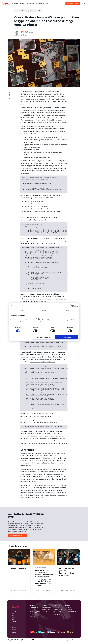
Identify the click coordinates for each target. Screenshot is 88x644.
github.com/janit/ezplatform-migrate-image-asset (37, 416)
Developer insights (36, 11)
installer (57, 168)
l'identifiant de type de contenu (36, 301)
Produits (15, 4)
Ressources (30, 4)
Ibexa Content (33, 529)
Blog (47, 4)
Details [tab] (44, 310)
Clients (22, 4)
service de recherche (52, 299)
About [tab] (67, 310)
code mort (37, 490)
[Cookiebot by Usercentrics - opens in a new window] (71, 306)
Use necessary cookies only (44, 337)
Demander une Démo (73, 4)
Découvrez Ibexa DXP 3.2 (18, 535)
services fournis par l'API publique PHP (43, 362)
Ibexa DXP (11, 522)
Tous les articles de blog (22, 11)
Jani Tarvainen (24, 31)
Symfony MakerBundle (28, 171)
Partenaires (39, 4)
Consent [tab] (21, 310)
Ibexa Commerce (21, 531)
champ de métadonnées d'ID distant (40, 357)
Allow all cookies (66, 337)
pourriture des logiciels (44, 474)
